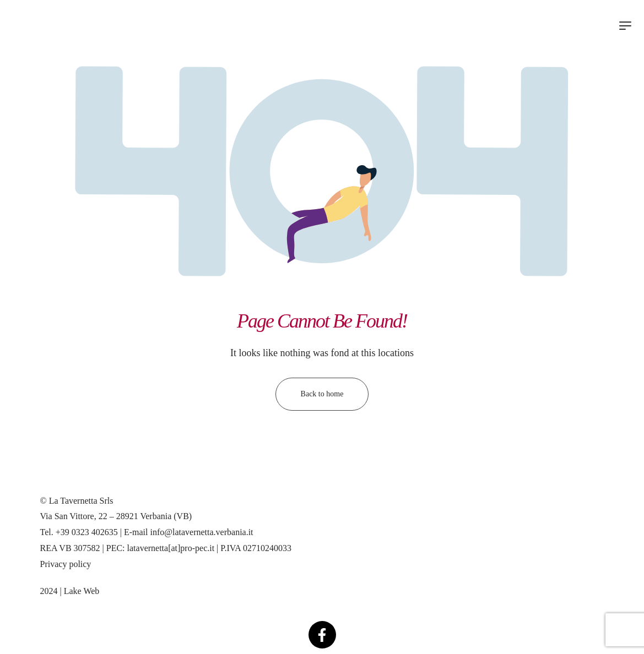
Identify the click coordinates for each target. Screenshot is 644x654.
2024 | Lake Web (70, 591)
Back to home (322, 394)
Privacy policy (66, 564)
